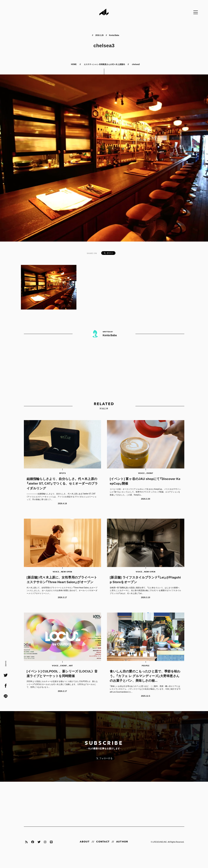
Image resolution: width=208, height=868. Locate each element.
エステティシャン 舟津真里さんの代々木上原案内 (104, 64)
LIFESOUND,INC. (160, 853)
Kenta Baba (114, 35)
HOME (74, 64)
